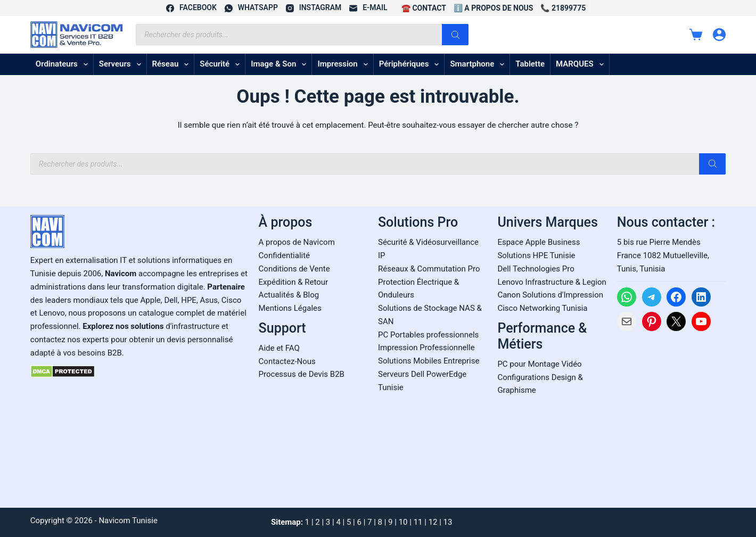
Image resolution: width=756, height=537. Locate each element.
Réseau (173, 64)
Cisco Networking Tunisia (542, 308)
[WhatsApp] (251, 8)
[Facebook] (191, 8)
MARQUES (582, 64)
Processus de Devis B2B (302, 374)
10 (403, 522)
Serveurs (122, 64)
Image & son (281, 64)
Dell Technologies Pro (536, 269)
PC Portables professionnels (428, 335)
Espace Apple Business (539, 242)
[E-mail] (368, 8)
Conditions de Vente (294, 269)
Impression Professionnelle (426, 348)
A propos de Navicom (297, 242)
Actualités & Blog (289, 295)
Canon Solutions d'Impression (550, 295)
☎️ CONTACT (424, 8)
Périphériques (411, 64)
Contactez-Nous (287, 361)
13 (448, 522)
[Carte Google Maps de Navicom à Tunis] (671, 416)
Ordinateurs (64, 64)
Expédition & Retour (293, 282)
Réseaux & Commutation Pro (429, 269)
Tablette (530, 64)
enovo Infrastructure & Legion (554, 282)
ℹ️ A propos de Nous (494, 8)
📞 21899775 (563, 8)
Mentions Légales (290, 308)
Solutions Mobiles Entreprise (429, 361)
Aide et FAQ (279, 348)
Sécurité (222, 64)
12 (433, 522)
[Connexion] (719, 35)
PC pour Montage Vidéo (539, 364)
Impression (344, 64)
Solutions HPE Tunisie (536, 255)
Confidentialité (284, 255)
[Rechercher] (455, 35)
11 (418, 522)
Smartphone (479, 64)
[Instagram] (314, 8)
